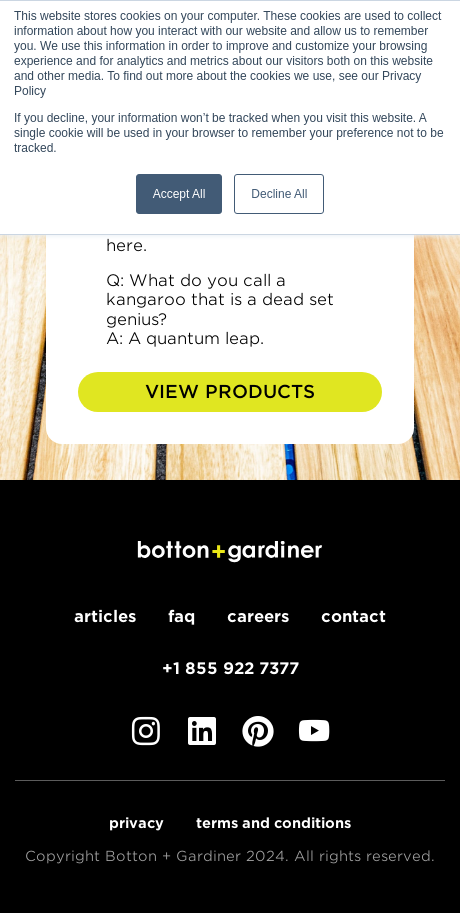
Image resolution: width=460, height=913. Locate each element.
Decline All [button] (279, 194)
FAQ (181, 616)
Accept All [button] (179, 194)
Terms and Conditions (273, 823)
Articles (105, 616)
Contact (353, 616)
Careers (258, 616)
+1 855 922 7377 (230, 668)
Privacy (136, 823)
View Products (230, 391)
